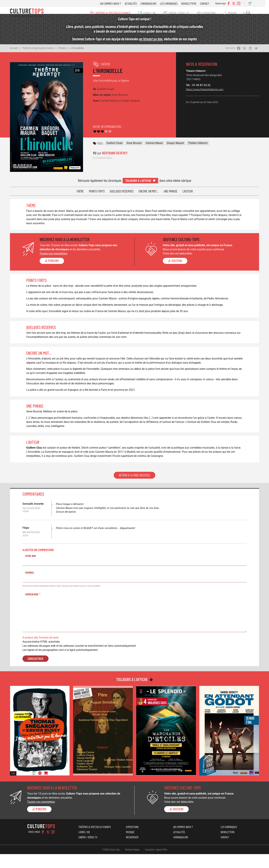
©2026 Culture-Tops (111, 863)
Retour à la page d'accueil (134, 492)
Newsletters (192, 3)
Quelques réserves (122, 192)
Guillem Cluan (116, 146)
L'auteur (188, 192)
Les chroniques (172, 3)
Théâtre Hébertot (199, 146)
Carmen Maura (156, 146)
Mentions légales (132, 863)
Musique (235, 13)
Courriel (34, 590)
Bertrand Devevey (116, 155)
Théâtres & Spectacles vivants (111, 13)
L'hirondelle (82, 53)
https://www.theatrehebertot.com (203, 94)
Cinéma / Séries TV (179, 13)
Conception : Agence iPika (156, 863)
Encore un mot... (149, 192)
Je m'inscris (56, 261)
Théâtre (67, 53)
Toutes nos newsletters (57, 254)
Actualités (133, 3)
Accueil (18, 53)
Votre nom (34, 573)
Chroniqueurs (151, 3)
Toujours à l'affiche (138, 181)
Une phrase (171, 192)
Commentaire (36, 611)
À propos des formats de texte (45, 655)
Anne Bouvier (136, 146)
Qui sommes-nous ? (113, 3)
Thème (80, 192)
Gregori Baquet (177, 146)
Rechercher (249, 13)
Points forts (97, 192)
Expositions (210, 13)
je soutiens (175, 261)
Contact (207, 3)
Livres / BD (149, 13)
